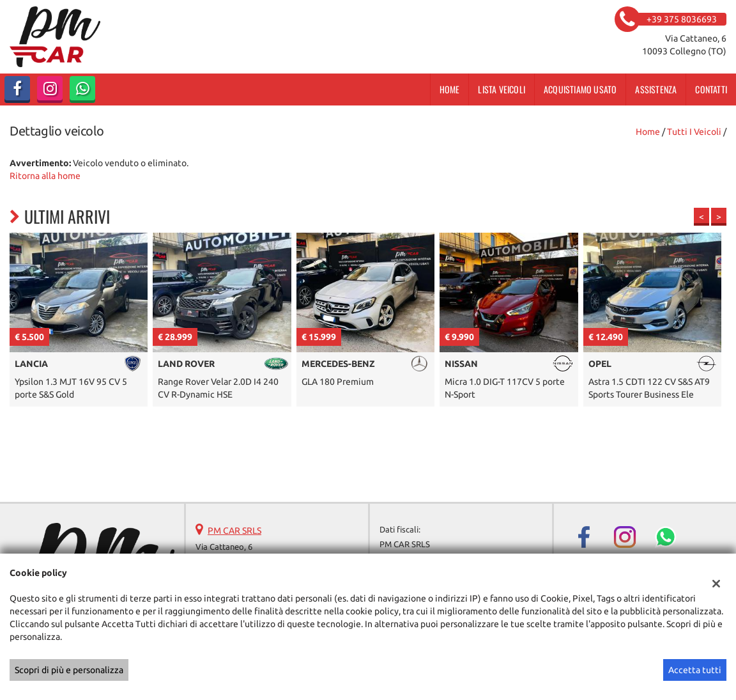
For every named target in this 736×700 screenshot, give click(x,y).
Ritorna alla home (45, 176)
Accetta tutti (695, 670)
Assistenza (656, 89)
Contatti (711, 89)
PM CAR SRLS (234, 531)
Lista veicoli (502, 89)
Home (450, 89)
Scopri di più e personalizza (69, 670)
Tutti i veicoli (694, 132)
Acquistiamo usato (580, 89)
